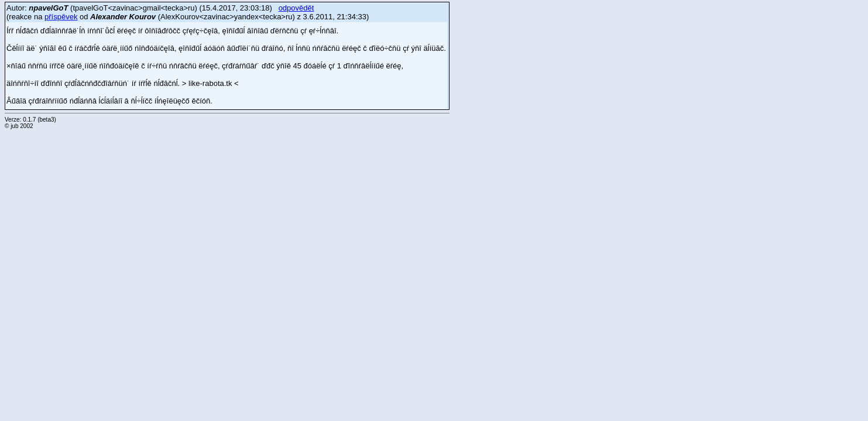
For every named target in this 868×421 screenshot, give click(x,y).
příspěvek (61, 17)
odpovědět (296, 8)
